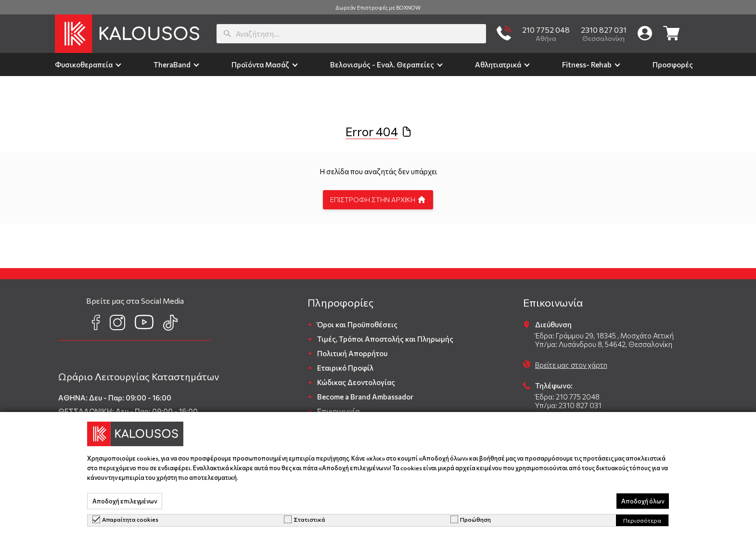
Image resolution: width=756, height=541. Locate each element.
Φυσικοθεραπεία (84, 64)
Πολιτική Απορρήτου (352, 353)
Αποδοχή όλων (643, 501)
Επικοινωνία (338, 411)
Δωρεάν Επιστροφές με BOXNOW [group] (378, 7)
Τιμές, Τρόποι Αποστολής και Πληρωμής (385, 339)
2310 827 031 (604, 30)
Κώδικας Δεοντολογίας (356, 382)
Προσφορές (673, 64)
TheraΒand (172, 64)
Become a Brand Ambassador (365, 397)
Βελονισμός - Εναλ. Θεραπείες (382, 64)
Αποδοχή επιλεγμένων (125, 501)
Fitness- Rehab (587, 64)
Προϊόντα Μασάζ (260, 64)
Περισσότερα (642, 520)
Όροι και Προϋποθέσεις (357, 324)
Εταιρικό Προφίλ (345, 368)
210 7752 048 (546, 30)
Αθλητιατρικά (498, 64)
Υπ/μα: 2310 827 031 (568, 405)
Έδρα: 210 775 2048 (567, 397)
